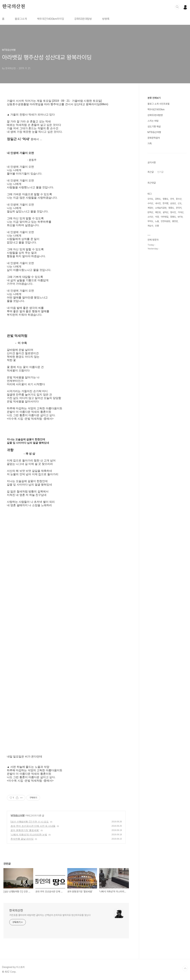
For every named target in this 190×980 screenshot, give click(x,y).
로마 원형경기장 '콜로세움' (25, 830)
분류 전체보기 (154, 98)
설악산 (165, 212)
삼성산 (173, 203)
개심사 (150, 226)
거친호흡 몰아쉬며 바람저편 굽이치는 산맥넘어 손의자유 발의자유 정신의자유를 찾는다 (50, 915)
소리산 (150, 217)
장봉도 (173, 217)
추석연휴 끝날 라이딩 (22, 839)
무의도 (150, 221)
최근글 (151, 172)
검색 (177, 7)
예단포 (158, 212)
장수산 (179, 199)
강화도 (158, 199)
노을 (157, 221)
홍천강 (175, 221)
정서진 (173, 212)
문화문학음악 (154, 138)
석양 (157, 217)
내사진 (158, 203)
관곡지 (179, 208)
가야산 (181, 212)
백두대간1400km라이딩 (51, 19)
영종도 (171, 208)
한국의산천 (14, 7)
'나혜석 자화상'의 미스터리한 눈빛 (29, 835)
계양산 (150, 208)
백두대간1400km (156, 109)
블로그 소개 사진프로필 (159, 104)
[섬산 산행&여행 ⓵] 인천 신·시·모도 (30, 822)
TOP (185, 968)
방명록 (106, 19)
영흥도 (165, 199)
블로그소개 (21, 19)
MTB (180, 217)
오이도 (150, 199)
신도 (180, 203)
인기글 (160, 172)
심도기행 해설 (154, 127)
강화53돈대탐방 (83, 19)
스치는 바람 (153, 121)
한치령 (165, 203)
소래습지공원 (161, 208)
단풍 (157, 226)
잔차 (172, 199)
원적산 (150, 212)
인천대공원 (165, 221)
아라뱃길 (165, 217)
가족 (150, 144)
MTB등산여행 (18, 815)
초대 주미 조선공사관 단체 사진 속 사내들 (33, 826)
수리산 (150, 203)
